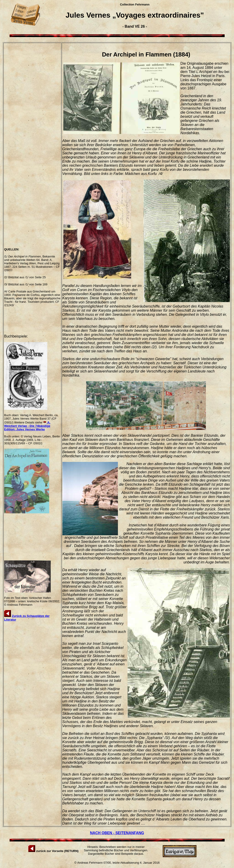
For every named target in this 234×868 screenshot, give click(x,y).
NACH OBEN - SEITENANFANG (117, 833)
